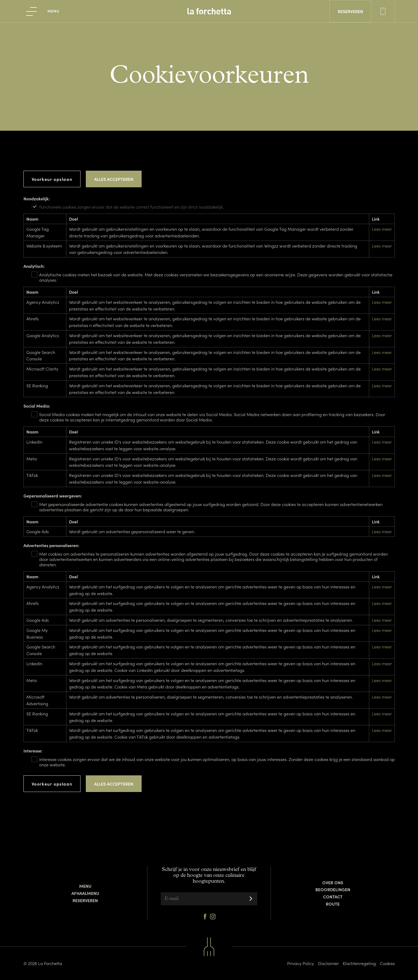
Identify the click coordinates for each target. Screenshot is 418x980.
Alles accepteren (114, 179)
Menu (85, 886)
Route (333, 904)
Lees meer (382, 229)
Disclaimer (328, 963)
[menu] (43, 11)
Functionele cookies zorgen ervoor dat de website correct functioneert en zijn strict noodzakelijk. (131, 207)
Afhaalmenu (85, 893)
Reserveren (85, 900)
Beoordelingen (333, 889)
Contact (333, 897)
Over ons (333, 882)
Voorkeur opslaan (52, 179)
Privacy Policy (301, 963)
